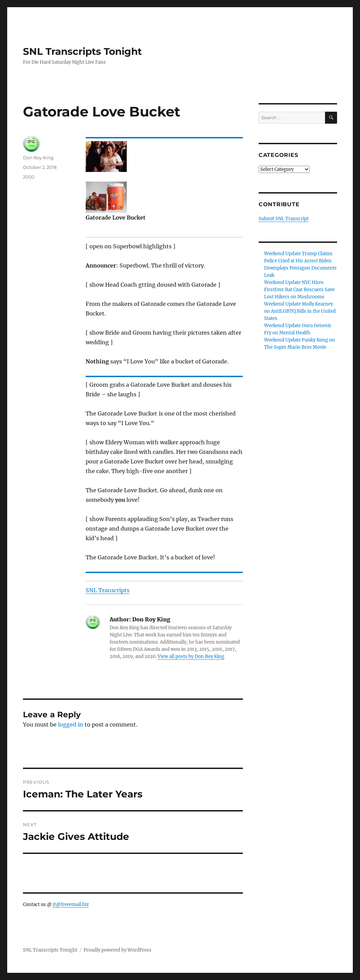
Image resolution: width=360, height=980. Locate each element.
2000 (29, 177)
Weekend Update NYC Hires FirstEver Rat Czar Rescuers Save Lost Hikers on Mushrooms (299, 290)
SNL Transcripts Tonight (82, 51)
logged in (71, 724)
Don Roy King (38, 158)
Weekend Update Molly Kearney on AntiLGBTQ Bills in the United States (300, 311)
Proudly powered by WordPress (117, 950)
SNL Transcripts (108, 590)
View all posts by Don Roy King (191, 656)
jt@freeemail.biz (71, 904)
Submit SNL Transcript (284, 219)
